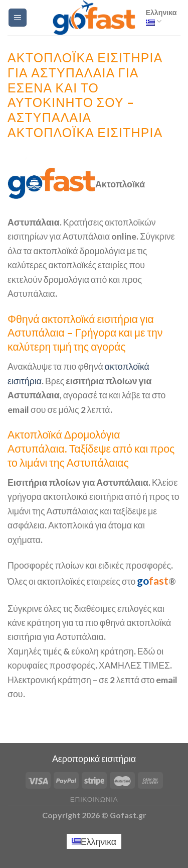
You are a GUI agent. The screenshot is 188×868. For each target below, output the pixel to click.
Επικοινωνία (94, 799)
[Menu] (18, 18)
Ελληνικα (161, 17)
